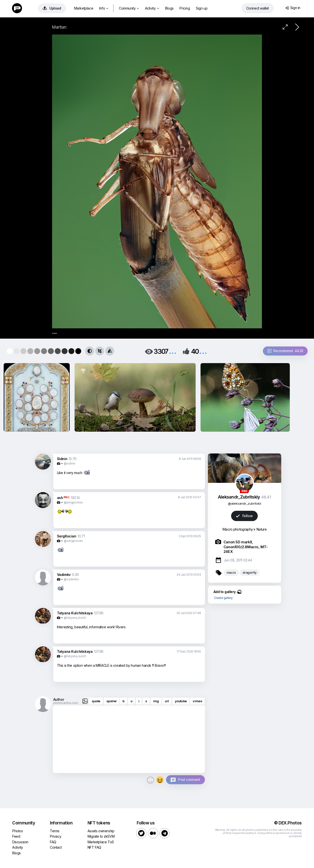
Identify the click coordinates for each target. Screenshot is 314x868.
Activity (152, 8)
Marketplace (84, 8)
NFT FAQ (94, 847)
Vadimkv (64, 575)
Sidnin (62, 459)
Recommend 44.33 (285, 351)
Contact (56, 847)
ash (60, 498)
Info (104, 8)
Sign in (293, 8)
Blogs (169, 8)
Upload (52, 8)
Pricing (185, 8)
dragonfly (249, 572)
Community (129, 8)
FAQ (53, 842)
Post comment (189, 779)
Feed (16, 836)
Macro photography (237, 529)
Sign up (202, 8)
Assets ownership (101, 831)
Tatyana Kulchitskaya (75, 613)
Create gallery (223, 598)
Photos (18, 831)
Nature (261, 529)
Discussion (20, 842)
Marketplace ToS (101, 842)
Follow (244, 516)
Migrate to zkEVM (101, 836)
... (173, 351)
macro (231, 572)
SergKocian (67, 536)
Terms (55, 831)
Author (59, 699)
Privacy (56, 836)
